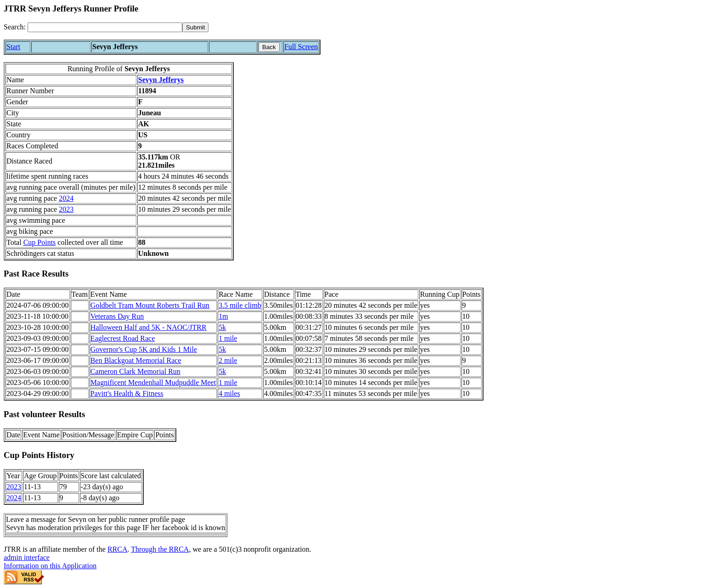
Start (13, 47)
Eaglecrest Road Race (123, 338)
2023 (66, 209)
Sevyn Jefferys (161, 80)
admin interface (27, 557)
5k (222, 327)
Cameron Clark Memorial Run (135, 371)
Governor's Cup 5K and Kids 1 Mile (144, 349)
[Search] (105, 27)
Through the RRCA (160, 549)
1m (223, 316)
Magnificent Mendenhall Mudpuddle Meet (153, 382)
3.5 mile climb (240, 305)
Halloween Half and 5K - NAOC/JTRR (149, 327)
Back (269, 47)
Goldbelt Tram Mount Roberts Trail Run (150, 305)
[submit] (195, 27)
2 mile (228, 360)
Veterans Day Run (117, 316)
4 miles (229, 393)
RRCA (118, 549)
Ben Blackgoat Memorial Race (136, 360)
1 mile (228, 338)
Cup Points (40, 242)
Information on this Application (50, 566)
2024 (66, 198)
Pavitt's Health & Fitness (127, 393)
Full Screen (301, 47)
